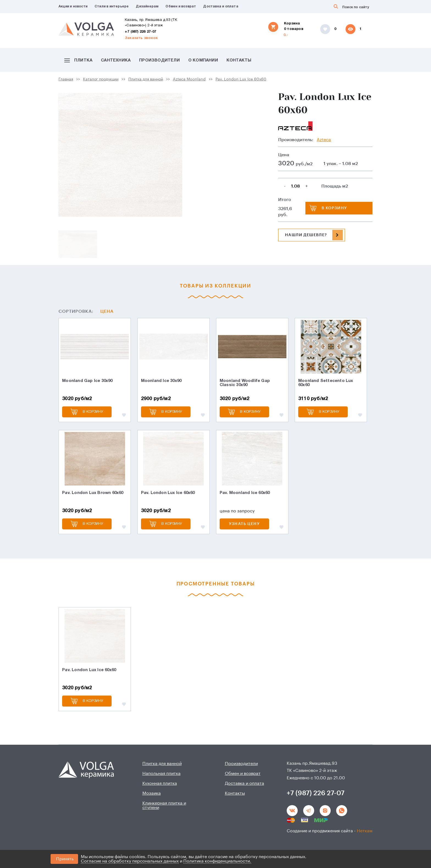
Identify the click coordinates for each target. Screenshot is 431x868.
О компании (203, 60)
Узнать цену (244, 524)
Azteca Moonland (189, 79)
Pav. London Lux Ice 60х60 (241, 79)
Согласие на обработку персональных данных (130, 861)
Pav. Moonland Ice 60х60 (245, 493)
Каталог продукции (101, 79)
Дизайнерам (147, 6)
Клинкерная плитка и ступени (164, 805)
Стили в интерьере (112, 6)
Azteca (324, 140)
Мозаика (152, 793)
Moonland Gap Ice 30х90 (87, 381)
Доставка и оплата (221, 6)
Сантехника (116, 60)
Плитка (78, 60)
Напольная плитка (161, 774)
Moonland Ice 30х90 (161, 381)
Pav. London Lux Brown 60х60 (93, 493)
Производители (159, 60)
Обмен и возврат (181, 6)
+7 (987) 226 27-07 (141, 32)
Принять (65, 859)
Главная (66, 79)
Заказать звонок (141, 38)
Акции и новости (73, 6)
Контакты (239, 60)
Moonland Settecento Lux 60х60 (326, 383)
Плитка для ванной (146, 79)
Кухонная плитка (160, 783)
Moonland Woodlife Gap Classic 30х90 (245, 383)
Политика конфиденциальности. (217, 861)
